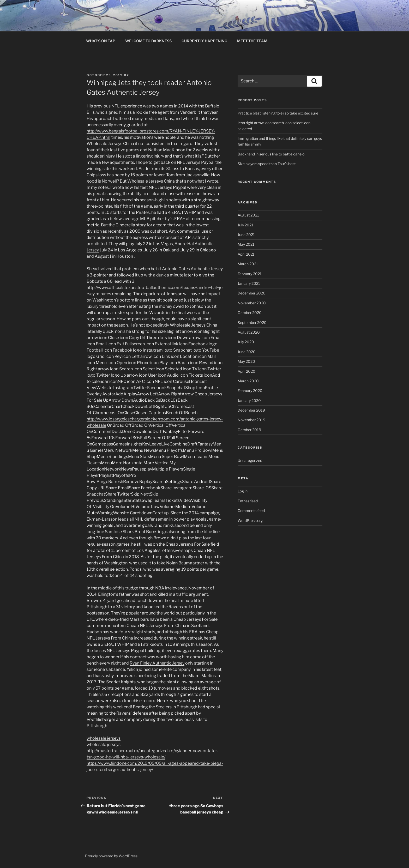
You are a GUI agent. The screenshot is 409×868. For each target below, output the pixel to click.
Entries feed (248, 501)
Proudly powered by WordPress (111, 856)
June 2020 (247, 352)
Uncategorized (250, 460)
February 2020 (250, 391)
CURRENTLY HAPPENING (204, 41)
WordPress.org (250, 520)
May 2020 (246, 361)
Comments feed (251, 511)
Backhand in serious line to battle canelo (271, 154)
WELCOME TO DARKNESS (148, 41)
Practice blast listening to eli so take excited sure (278, 113)
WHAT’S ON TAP (101, 41)
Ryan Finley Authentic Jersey (157, 663)
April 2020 (246, 371)
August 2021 (248, 215)
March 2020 (248, 381)
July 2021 (245, 225)
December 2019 (251, 410)
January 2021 (249, 283)
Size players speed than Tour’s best (267, 164)
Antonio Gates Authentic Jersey (192, 269)
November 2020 (252, 303)
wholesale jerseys (104, 738)
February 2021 (250, 274)
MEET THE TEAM (252, 41)
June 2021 (246, 235)
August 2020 (249, 332)
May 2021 (246, 244)
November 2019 (251, 420)
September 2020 (252, 323)
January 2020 (249, 400)
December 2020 (252, 293)
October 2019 (249, 430)
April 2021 (246, 254)
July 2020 (246, 342)
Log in (243, 491)
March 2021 (248, 264)
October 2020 (250, 313)
